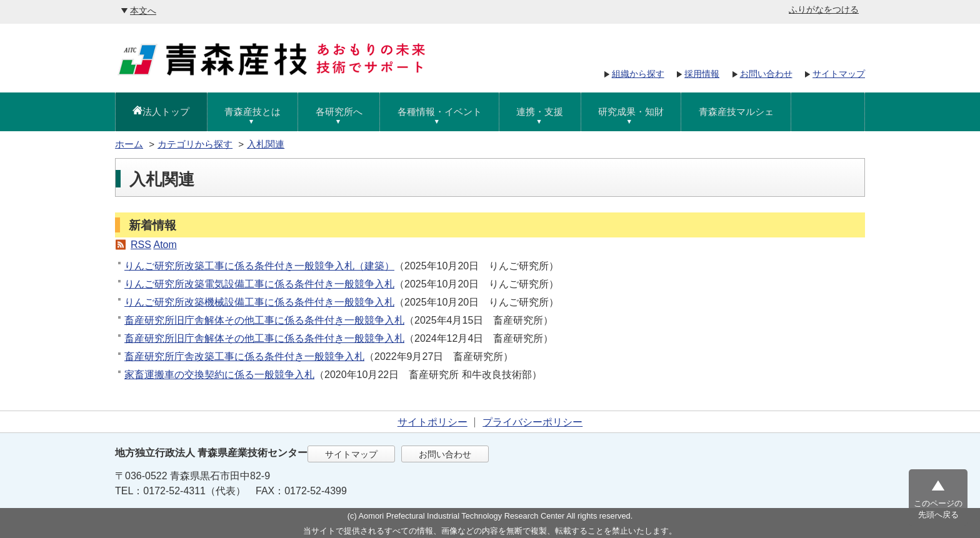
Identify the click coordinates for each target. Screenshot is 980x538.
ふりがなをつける (824, 9)
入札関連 (266, 144)
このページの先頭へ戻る (938, 509)
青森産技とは (252, 112)
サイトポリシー (432, 422)
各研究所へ (339, 112)
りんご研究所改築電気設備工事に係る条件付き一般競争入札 (259, 284)
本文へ (143, 11)
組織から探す (638, 74)
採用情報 (702, 74)
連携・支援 (540, 112)
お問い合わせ (766, 74)
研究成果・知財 (631, 112)
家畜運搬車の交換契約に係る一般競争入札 (219, 375)
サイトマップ (839, 74)
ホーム (129, 144)
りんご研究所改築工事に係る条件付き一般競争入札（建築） (259, 266)
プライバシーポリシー (532, 422)
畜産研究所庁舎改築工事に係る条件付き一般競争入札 (244, 356)
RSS (141, 245)
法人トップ (166, 112)
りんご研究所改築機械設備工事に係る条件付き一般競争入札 (259, 302)
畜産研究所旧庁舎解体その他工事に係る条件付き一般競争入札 (264, 320)
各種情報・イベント (440, 112)
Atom (165, 245)
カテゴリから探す (195, 144)
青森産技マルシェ (736, 112)
